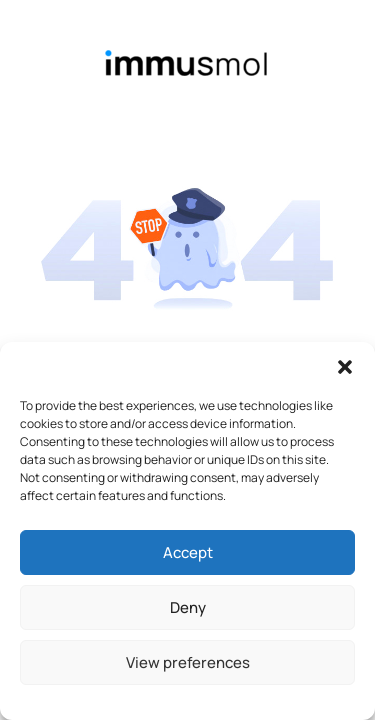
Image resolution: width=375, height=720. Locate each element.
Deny (188, 607)
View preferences (188, 662)
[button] (345, 367)
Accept (188, 552)
